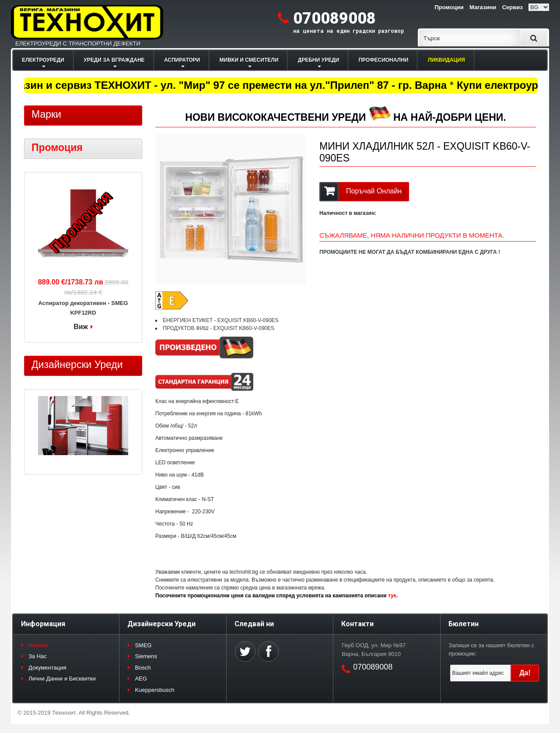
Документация (47, 668)
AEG (141, 679)
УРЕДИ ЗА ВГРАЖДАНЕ (114, 60)
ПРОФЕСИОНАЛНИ (383, 60)
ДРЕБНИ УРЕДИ (318, 60)
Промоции (449, 7)
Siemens (146, 656)
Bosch (143, 668)
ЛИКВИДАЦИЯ (446, 60)
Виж (81, 327)
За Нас (38, 656)
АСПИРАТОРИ (182, 60)
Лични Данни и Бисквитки (62, 679)
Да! (525, 673)
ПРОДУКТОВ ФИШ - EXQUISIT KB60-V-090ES (219, 328)
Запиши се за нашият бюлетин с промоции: (492, 650)
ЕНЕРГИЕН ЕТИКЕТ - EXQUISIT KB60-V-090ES (221, 320)
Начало (38, 645)
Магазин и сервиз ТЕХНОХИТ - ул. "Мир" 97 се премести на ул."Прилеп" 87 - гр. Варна (227, 85)
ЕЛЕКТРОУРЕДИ (43, 60)
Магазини (483, 7)
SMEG (143, 645)
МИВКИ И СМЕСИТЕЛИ (249, 60)
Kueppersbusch (154, 690)
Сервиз (513, 7)
